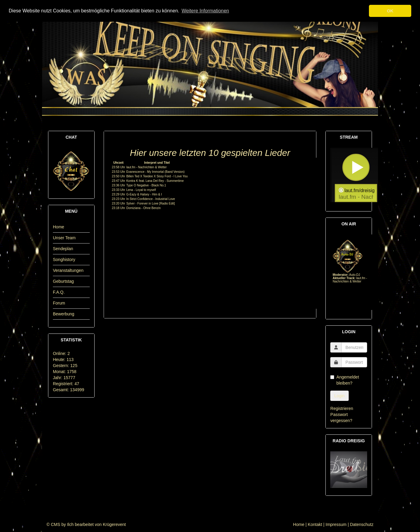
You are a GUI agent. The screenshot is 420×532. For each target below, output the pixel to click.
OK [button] (390, 11)
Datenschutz (362, 524)
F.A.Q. (59, 292)
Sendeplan (63, 249)
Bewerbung (64, 314)
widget (356, 175)
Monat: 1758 (65, 372)
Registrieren (342, 408)
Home (58, 227)
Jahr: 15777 (64, 378)
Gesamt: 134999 (69, 390)
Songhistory (64, 260)
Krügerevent (114, 524)
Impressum (336, 524)
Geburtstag (63, 281)
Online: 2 (61, 353)
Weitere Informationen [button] (205, 11)
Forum (59, 303)
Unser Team (64, 238)
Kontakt (315, 524)
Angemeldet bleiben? (345, 380)
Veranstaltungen (68, 270)
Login (339, 396)
